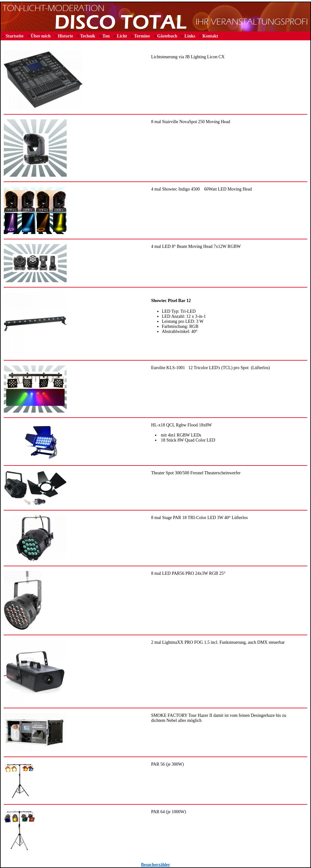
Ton (106, 36)
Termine (142, 36)
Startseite (15, 36)
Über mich (41, 36)
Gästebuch (167, 36)
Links (190, 36)
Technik (88, 36)
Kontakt (210, 36)
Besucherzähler (155, 865)
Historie (65, 36)
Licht (122, 36)
